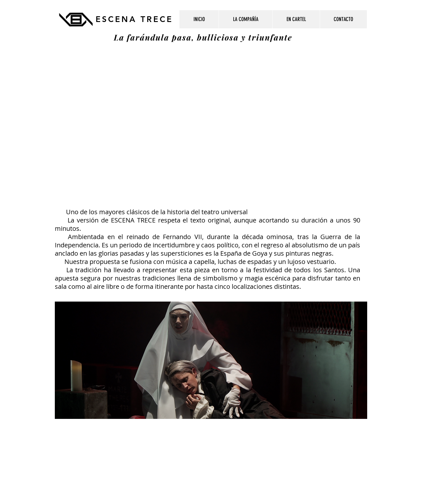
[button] (296, 19)
